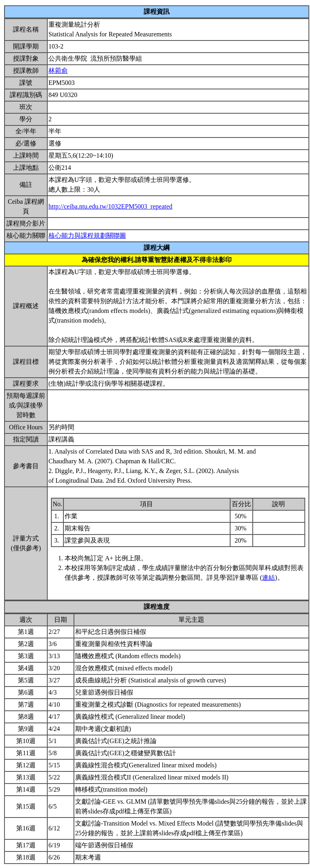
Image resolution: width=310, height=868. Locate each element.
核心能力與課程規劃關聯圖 (87, 235)
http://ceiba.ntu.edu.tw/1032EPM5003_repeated (110, 206)
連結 (268, 578)
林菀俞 (58, 71)
